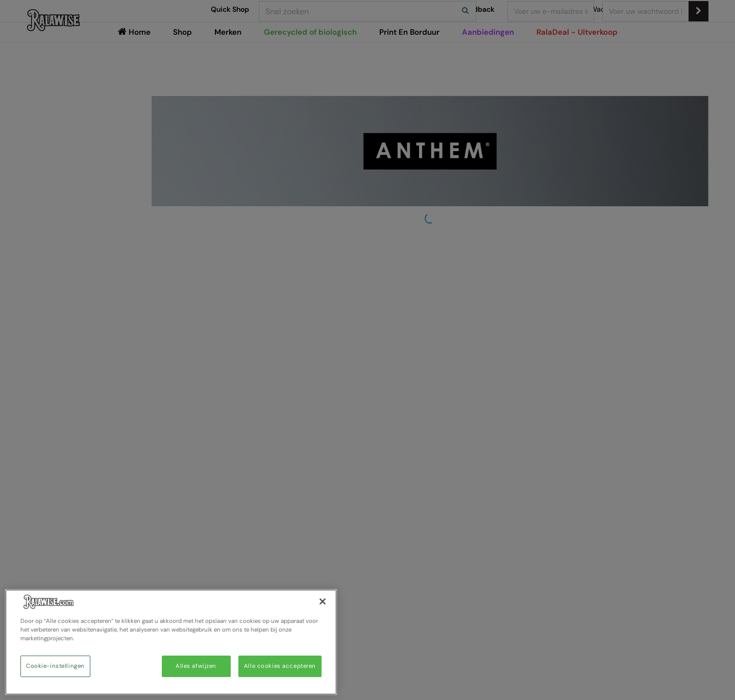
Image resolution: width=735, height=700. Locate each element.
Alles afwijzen (196, 666)
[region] (171, 642)
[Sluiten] (323, 601)
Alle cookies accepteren (280, 666)
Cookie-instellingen (55, 666)
